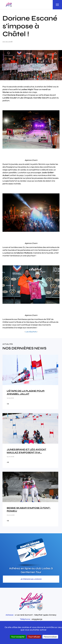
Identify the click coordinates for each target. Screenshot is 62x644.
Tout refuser (34, 637)
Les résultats (31, 332)
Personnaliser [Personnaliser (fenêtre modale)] (50, 637)
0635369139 (37, 619)
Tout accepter (18, 637)
